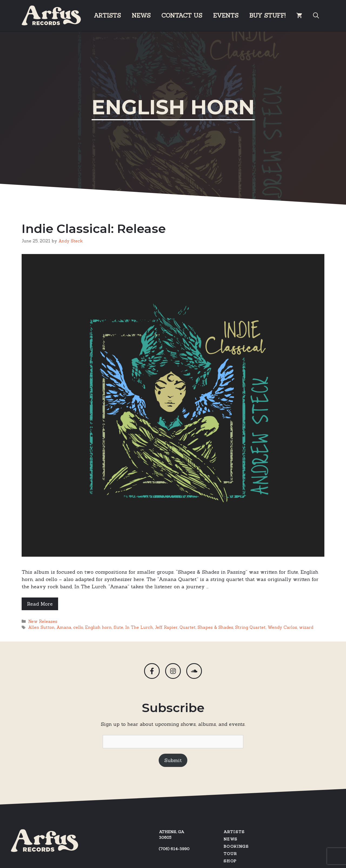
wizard (306, 627)
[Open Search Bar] (316, 15)
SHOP (230, 861)
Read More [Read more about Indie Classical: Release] (40, 604)
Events (226, 15)
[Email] (173, 742)
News (141, 15)
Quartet (188, 627)
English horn (98, 627)
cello (78, 627)
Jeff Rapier (166, 627)
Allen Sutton (41, 627)
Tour (230, 854)
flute (118, 627)
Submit (173, 760)
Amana (64, 627)
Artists (107, 15)
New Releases (43, 621)
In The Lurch (139, 627)
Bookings (236, 846)
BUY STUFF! (267, 15)
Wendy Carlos (282, 627)
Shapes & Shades (215, 627)
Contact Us (182, 15)
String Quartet (250, 627)
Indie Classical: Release (94, 228)
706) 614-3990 (175, 849)
